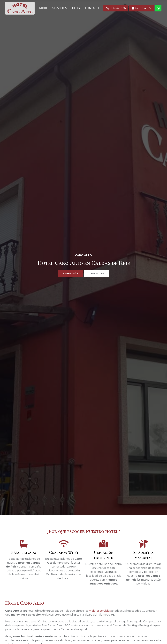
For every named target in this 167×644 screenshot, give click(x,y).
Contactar (96, 273)
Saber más (71, 273)
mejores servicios (100, 611)
